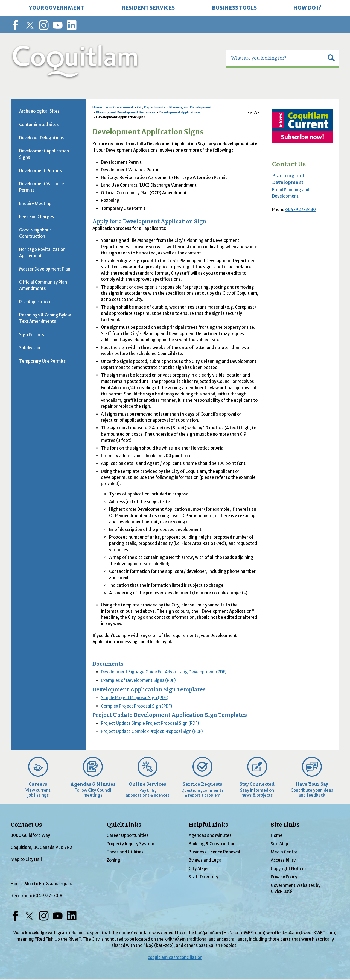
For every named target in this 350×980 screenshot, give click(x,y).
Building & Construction (212, 844)
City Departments (151, 107)
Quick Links (124, 825)
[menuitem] (57, 8)
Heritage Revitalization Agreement (42, 253)
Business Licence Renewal (214, 852)
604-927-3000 (48, 896)
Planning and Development (190, 107)
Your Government (119, 107)
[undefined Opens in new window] (303, 126)
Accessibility (283, 860)
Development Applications (180, 112)
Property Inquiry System (130, 844)
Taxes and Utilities (125, 852)
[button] (331, 58)
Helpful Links (208, 825)
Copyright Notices (289, 869)
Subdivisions (31, 348)
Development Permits (41, 171)
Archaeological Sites (39, 111)
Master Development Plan (45, 269)
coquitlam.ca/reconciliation (175, 957)
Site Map (279, 844)
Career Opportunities (128, 835)
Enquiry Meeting (35, 203)
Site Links (285, 825)
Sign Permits (32, 335)
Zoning (113, 860)
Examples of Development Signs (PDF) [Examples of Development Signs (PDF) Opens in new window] (138, 680)
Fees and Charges (37, 217)
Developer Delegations (42, 138)
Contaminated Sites (39, 124)
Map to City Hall (26, 859)
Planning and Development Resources (126, 112)
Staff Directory (203, 877)
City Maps (199, 869)
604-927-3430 (301, 209)
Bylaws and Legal (206, 860)
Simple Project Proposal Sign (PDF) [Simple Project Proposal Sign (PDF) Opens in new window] (135, 698)
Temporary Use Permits (43, 361)
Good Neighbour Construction (35, 233)
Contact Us (289, 164)
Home (97, 107)
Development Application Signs (44, 154)
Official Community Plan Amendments (43, 285)
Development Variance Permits (42, 187)
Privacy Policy (284, 877)
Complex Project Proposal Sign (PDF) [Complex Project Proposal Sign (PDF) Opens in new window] (137, 706)
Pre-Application (35, 302)
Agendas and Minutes (210, 835)
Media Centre (284, 852)
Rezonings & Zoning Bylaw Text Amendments (45, 318)
